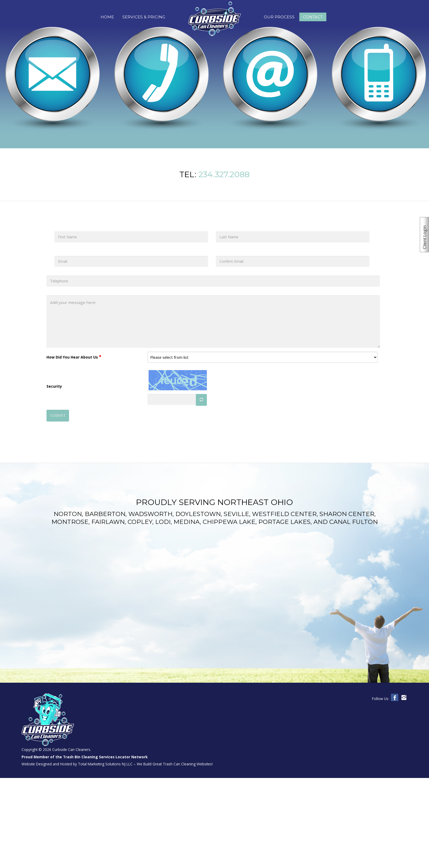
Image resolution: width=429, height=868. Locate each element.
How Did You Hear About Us (74, 357)
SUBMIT (58, 415)
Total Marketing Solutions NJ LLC (105, 764)
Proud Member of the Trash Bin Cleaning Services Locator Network (85, 757)
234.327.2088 (224, 174)
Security (54, 386)
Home (107, 17)
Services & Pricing (144, 17)
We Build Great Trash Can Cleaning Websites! (175, 764)
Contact (313, 17)
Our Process (279, 17)
